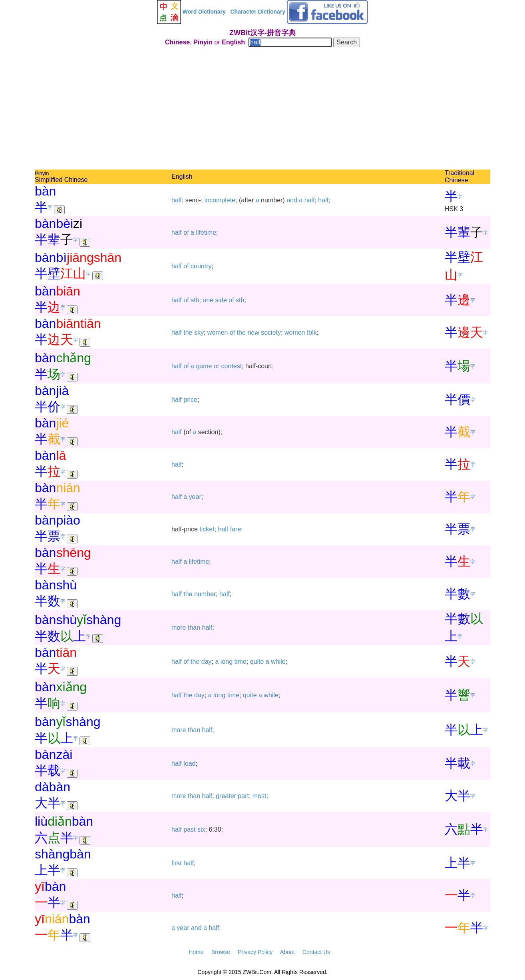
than (194, 628)
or (217, 366)
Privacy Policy (255, 952)
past (189, 829)
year (195, 497)
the (188, 332)
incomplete (220, 200)
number (205, 594)
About (287, 952)
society (271, 332)
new (253, 332)
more (179, 628)
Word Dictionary (204, 12)
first (177, 863)
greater (226, 796)
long (227, 662)
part (243, 796)
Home (196, 952)
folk (312, 332)
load (189, 763)
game (204, 366)
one (208, 300)
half (177, 200)
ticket (207, 529)
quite (257, 662)
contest (232, 366)
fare (236, 529)
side (221, 300)
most (260, 796)
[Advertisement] (262, 110)
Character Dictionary (258, 12)
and (292, 200)
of (186, 233)
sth (195, 300)
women (218, 332)
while (278, 662)
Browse (221, 952)
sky (199, 332)
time (241, 662)
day (207, 662)
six (201, 829)
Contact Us (316, 952)
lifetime (206, 233)
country (201, 266)
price (190, 400)
